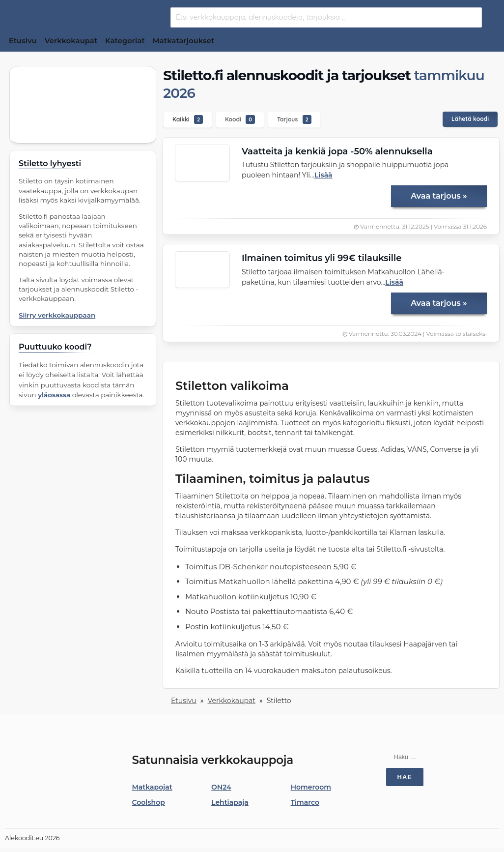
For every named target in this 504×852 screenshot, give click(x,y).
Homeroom (311, 787)
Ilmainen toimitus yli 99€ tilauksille (322, 258)
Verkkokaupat (71, 41)
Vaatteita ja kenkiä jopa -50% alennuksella (337, 151)
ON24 (221, 787)
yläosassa (54, 395)
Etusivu (23, 41)
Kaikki (188, 119)
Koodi (240, 119)
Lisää (323, 175)
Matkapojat (152, 787)
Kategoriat (125, 41)
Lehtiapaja (230, 802)
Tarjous (294, 119)
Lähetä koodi (470, 119)
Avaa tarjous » (439, 196)
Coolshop (149, 802)
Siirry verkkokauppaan (57, 315)
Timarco (305, 802)
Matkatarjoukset (184, 41)
